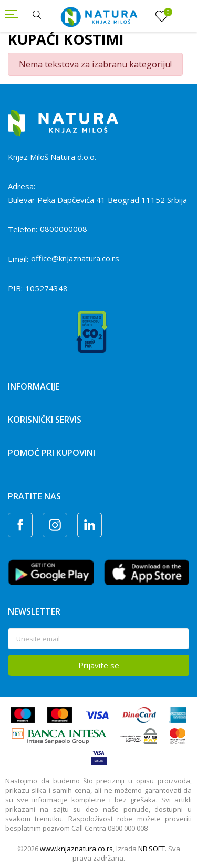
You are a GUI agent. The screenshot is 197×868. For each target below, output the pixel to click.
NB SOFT (152, 849)
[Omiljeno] (162, 16)
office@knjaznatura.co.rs (75, 258)
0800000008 (64, 229)
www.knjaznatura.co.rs (76, 849)
